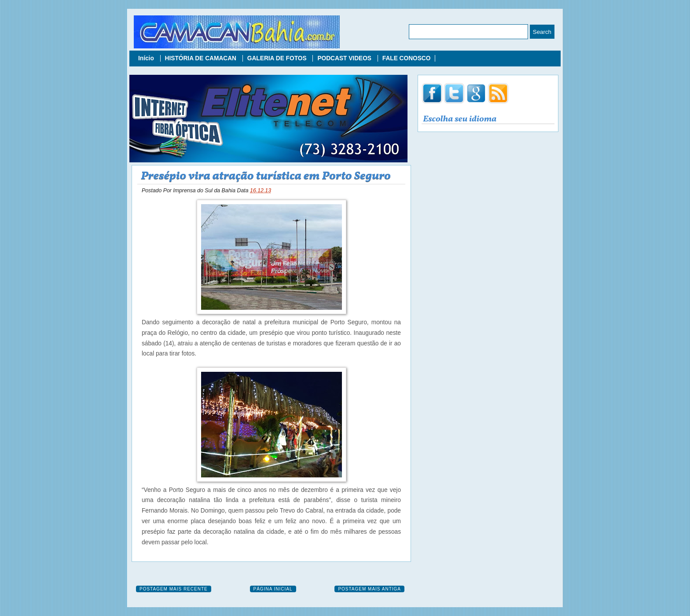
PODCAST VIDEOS (345, 58)
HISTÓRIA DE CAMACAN (202, 58)
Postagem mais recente (174, 589)
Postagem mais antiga (369, 589)
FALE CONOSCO (407, 58)
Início (147, 58)
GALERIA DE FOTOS (278, 58)
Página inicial (273, 589)
